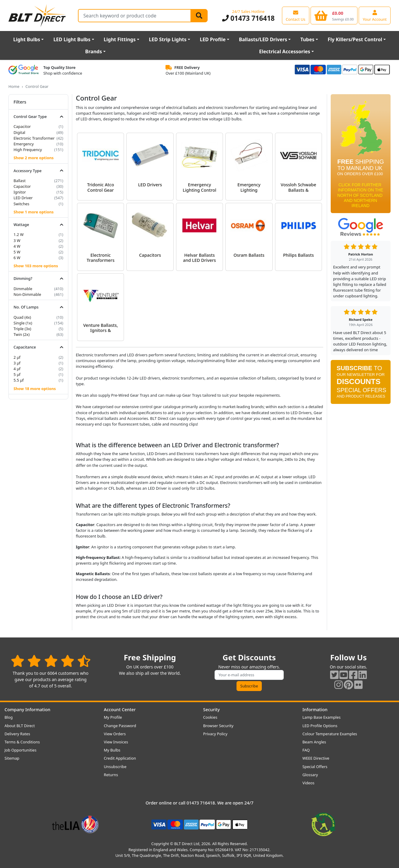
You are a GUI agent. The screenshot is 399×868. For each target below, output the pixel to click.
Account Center (120, 710)
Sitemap (12, 758)
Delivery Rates (17, 734)
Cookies (210, 717)
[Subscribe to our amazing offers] (249, 675)
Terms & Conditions (22, 742)
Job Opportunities (20, 750)
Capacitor (22, 126)
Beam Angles (314, 742)
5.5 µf (19, 380)
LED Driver (23, 198)
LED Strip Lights (168, 39)
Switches (21, 204)
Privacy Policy (215, 734)
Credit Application (120, 758)
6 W (17, 258)
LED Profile (213, 39)
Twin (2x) (22, 334)
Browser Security (218, 726)
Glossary (310, 775)
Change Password (120, 726)
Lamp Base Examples (322, 717)
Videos (308, 783)
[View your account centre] (375, 15)
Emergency (24, 144)
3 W (17, 240)
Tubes (307, 39)
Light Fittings (120, 39)
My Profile (113, 717)
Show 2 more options (34, 158)
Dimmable (23, 289)
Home (14, 86)
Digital (19, 132)
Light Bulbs (27, 39)
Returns (111, 775)
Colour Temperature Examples (330, 734)
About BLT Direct (20, 726)
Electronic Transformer (34, 138)
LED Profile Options (320, 726)
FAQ (306, 750)
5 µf (17, 374)
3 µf (17, 363)
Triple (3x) (22, 329)
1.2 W (19, 234)
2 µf (17, 357)
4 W (17, 246)
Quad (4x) (22, 317)
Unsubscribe (115, 767)
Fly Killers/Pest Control (355, 39)
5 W (17, 252)
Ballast (20, 181)
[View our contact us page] (296, 15)
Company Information (27, 710)
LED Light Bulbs (72, 39)
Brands (94, 51)
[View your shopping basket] (334, 15)
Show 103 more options (36, 266)
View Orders (115, 734)
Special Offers (315, 767)
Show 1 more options (34, 212)
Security (211, 710)
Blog (9, 717)
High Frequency (28, 150)
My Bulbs (112, 750)
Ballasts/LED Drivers (263, 39)
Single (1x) (23, 323)
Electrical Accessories (285, 51)
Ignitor (20, 192)
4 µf (17, 369)
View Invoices (116, 742)
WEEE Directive (316, 758)
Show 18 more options (35, 389)
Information (315, 710)
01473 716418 (248, 18)
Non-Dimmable (27, 294)
